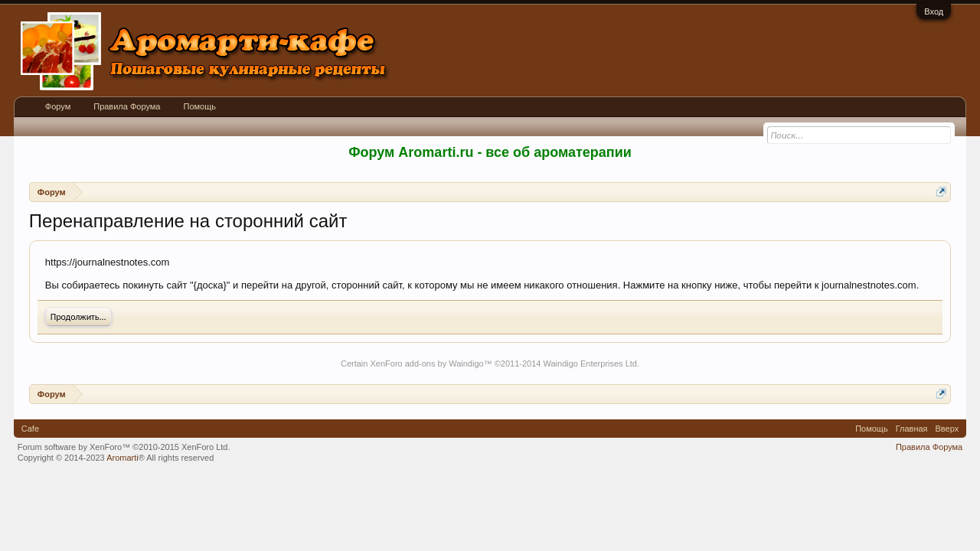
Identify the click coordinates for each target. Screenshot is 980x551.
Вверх (947, 429)
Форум (58, 106)
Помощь (199, 106)
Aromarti (122, 458)
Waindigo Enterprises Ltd (590, 364)
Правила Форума (127, 106)
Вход (934, 11)
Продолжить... (78, 317)
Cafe (30, 429)
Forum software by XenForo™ (124, 447)
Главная (912, 429)
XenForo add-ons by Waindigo (426, 364)
